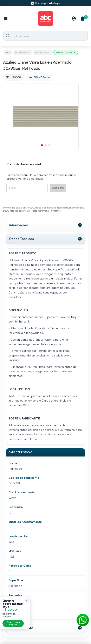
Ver (39, 77)
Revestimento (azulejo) (43, 52)
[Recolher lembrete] (27, 601)
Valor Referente (21, 628)
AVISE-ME (58, 188)
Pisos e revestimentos (22, 52)
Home (8, 52)
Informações (19, 225)
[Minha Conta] (74, 19)
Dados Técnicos (22, 239)
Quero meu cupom (13, 623)
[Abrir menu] (6, 19)
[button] (42, 145)
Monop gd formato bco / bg (66, 52)
